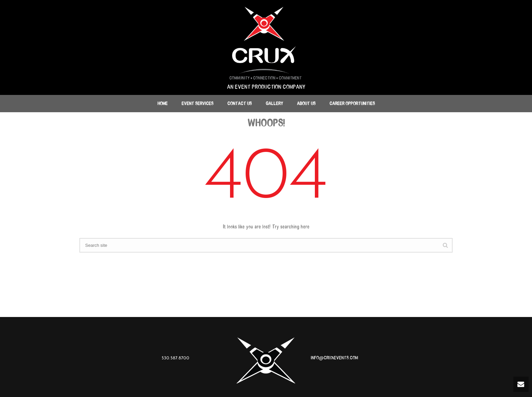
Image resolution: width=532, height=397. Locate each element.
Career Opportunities (352, 104)
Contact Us (240, 104)
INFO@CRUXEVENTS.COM (334, 358)
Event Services (197, 104)
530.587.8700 (175, 358)
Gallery (274, 104)
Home (163, 104)
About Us (306, 104)
